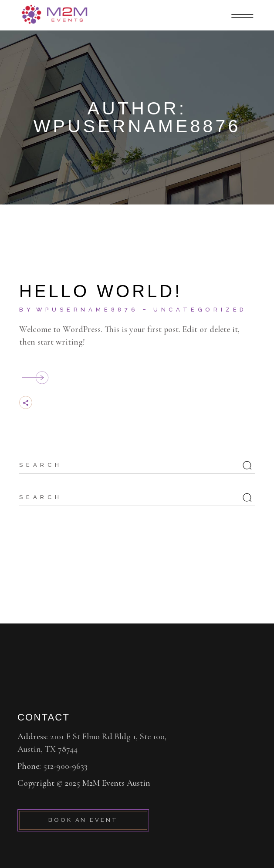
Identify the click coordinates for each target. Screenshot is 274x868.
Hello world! (101, 291)
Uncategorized (200, 310)
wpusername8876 (87, 310)
